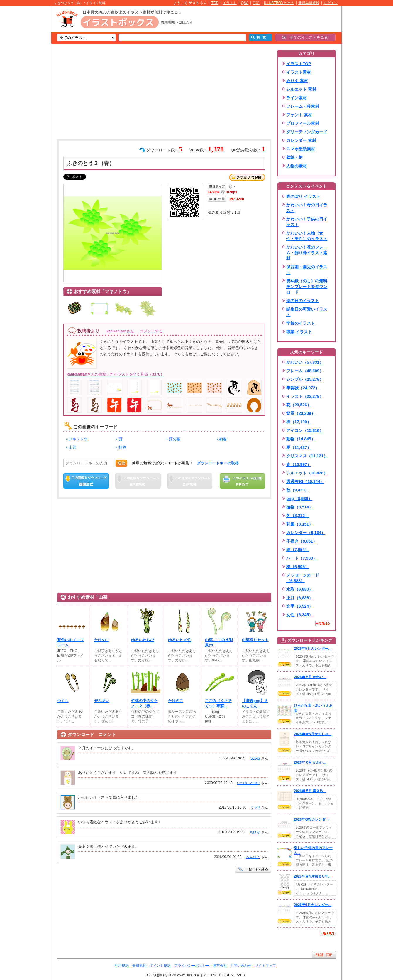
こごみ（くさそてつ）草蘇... (218, 703)
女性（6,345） (300, 615)
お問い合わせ (241, 966)
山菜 (72, 447)
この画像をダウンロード (86, 481)
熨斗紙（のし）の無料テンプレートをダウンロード (307, 287)
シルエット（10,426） (307, 473)
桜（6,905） (298, 567)
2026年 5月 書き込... (310, 791)
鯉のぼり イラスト (303, 196)
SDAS (255, 758)
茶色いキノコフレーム (71, 643)
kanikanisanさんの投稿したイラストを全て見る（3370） (116, 374)
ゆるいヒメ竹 (179, 640)
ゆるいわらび (143, 640)
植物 (123, 447)
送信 (121, 463)
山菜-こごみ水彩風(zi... (219, 643)
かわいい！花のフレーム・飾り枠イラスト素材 (307, 253)
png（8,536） (299, 499)
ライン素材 (297, 98)
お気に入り (247, 177)
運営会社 (220, 966)
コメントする (151, 331)
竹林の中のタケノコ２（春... (144, 703)
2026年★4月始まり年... (313, 876)
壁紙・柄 (294, 157)
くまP (255, 808)
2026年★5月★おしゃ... (313, 734)
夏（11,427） (299, 447)
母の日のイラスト (303, 301)
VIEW (284, 665)
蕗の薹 (175, 439)
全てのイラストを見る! (305, 37)
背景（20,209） (301, 413)
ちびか (255, 832)
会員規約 (139, 966)
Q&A (245, 3)
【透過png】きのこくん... (255, 703)
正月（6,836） (300, 598)
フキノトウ (78, 439)
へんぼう (253, 857)
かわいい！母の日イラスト (307, 208)
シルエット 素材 (301, 89)
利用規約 (122, 966)
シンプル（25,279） (305, 379)
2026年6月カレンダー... (313, 905)
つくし (63, 701)
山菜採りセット (255, 640)
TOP (215, 3)
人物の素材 (297, 166)
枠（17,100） (299, 422)
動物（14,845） (301, 439)
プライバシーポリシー (192, 966)
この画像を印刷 (242, 481)
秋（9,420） (298, 490)
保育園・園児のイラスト (307, 270)
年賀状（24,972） (303, 388)
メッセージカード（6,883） (303, 578)
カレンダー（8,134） (306, 533)
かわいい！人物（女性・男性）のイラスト (307, 236)
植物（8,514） (300, 507)
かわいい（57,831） (305, 362)
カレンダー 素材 (301, 140)
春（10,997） (299, 464)
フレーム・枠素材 (303, 106)
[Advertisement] (23, 97)
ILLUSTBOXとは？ (279, 3)
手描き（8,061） (302, 541)
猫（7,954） (298, 550)
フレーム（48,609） (305, 371)
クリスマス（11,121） (307, 456)
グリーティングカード (307, 132)
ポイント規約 (160, 966)
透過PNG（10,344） (305, 481)
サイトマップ (265, 966)
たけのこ (102, 640)
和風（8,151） (300, 524)
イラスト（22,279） (305, 396)
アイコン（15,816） (305, 430)
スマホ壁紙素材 (301, 149)
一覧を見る (323, 623)
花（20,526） (299, 405)
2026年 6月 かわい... (310, 762)
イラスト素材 (299, 72)
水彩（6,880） (300, 589)
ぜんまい (102, 701)
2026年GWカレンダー (311, 819)
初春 (223, 439)
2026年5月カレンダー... (313, 649)
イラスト (230, 3)
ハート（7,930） (302, 558)
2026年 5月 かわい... (310, 677)
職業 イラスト (299, 332)
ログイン (331, 3)
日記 (256, 3)
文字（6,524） (300, 606)
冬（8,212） (298, 516)
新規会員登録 (309, 3)
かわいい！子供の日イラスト (307, 222)
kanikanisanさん (120, 331)
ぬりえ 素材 (297, 81)
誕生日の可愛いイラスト (307, 312)
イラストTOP (299, 64)
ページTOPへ (324, 955)
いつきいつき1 (249, 783)
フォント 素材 (299, 115)
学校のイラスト (301, 323)
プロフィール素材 (303, 123)
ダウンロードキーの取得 (218, 463)
